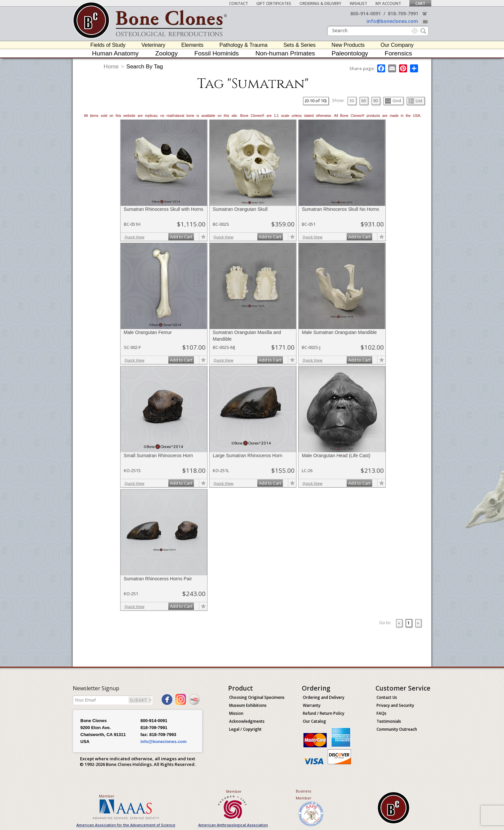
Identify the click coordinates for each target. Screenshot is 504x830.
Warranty (312, 705)
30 (352, 101)
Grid (393, 101)
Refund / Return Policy (324, 713)
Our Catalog (314, 721)
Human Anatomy (115, 53)
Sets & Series (300, 45)
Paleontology (350, 53)
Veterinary (153, 45)
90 (376, 101)
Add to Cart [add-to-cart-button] (181, 237)
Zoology (167, 53)
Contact (239, 3)
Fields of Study (108, 45)
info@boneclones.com (392, 21)
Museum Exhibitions (248, 705)
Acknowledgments (247, 721)
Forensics (398, 53)
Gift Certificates (274, 3)
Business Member (304, 794)
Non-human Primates (285, 53)
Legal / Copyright (245, 729)
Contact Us (387, 697)
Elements (192, 45)
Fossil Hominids (216, 53)
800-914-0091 (366, 13)
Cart (420, 3)
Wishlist (358, 3)
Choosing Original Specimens (257, 697)
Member (107, 796)
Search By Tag (145, 67)
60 (364, 101)
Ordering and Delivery (324, 697)
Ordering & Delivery (320, 3)
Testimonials (389, 721)
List (415, 101)
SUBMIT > (140, 700)
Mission (236, 713)
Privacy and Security (395, 705)
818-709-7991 (403, 13)
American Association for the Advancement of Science (126, 825)
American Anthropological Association (233, 825)
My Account (388, 3)
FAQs (381, 713)
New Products (348, 45)
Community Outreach (397, 729)
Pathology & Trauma (244, 45)
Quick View (134, 237)
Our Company (397, 45)
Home (111, 67)
